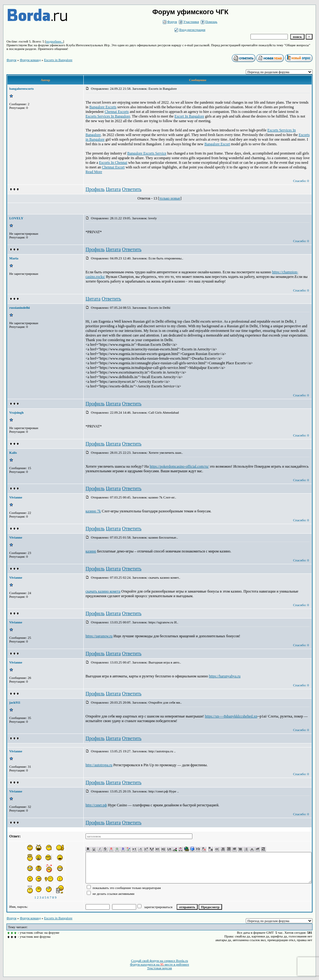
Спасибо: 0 (301, 181)
